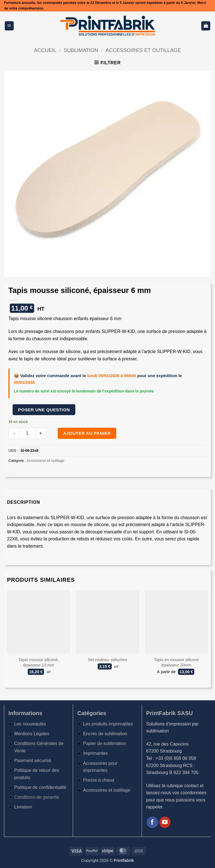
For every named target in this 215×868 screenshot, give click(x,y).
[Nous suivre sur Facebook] (152, 822)
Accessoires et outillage (143, 50)
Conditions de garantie (37, 797)
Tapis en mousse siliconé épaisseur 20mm (176, 662)
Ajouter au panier (87, 433)
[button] (9, 26)
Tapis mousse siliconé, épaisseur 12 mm (39, 662)
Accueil (45, 50)
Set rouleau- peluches (107, 660)
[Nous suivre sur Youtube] (165, 822)
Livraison (23, 807)
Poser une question (44, 410)
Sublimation (81, 50)
